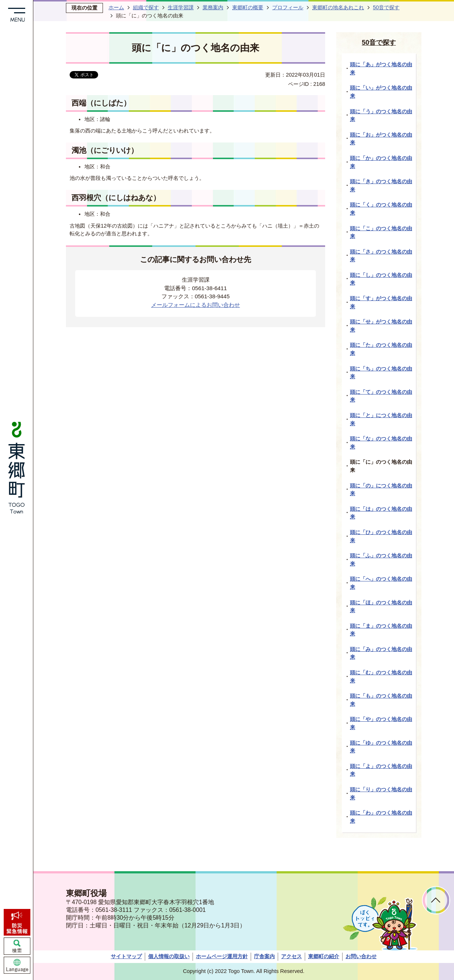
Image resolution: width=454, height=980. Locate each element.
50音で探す (386, 7)
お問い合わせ (361, 956)
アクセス (291, 956)
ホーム (116, 7)
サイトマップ (126, 956)
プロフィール (288, 7)
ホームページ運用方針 (222, 956)
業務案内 (213, 7)
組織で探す (146, 7)
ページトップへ (436, 900)
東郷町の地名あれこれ (338, 7)
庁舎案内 (264, 956)
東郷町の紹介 (324, 956)
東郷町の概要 (248, 7)
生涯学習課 (181, 7)
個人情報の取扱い (169, 956)
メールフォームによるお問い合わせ (196, 305)
